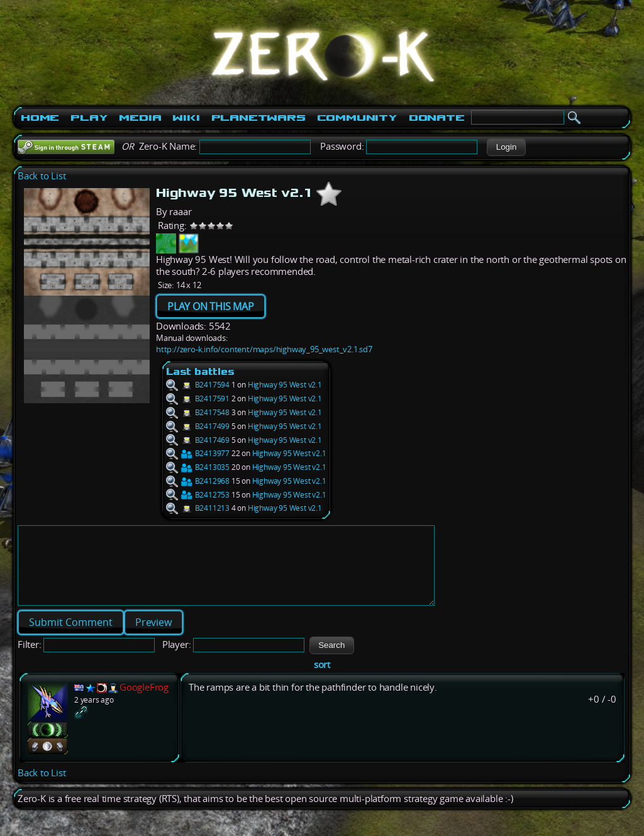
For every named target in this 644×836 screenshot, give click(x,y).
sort (322, 680)
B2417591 (198, 398)
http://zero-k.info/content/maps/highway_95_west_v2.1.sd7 (264, 349)
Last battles (200, 371)
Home (40, 118)
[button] (506, 147)
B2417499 (198, 426)
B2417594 (198, 385)
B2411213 (198, 508)
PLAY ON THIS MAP (211, 306)
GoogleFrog (144, 702)
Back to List (42, 176)
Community (357, 118)
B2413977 (198, 453)
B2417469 (198, 440)
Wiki (186, 118)
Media (140, 118)
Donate (437, 118)
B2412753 (198, 495)
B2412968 (198, 481)
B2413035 (198, 467)
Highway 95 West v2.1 (285, 385)
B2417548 (198, 412)
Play (89, 118)
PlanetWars (258, 118)
